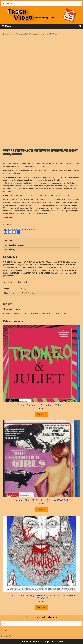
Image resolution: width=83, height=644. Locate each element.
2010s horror (11, 229)
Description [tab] (10, 240)
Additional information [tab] (15, 245)
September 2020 (7, 636)
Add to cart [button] (42, 414)
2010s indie (20, 229)
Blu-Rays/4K (25, 227)
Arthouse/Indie (16, 227)
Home (6, 34)
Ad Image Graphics (56, 642)
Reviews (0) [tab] (10, 250)
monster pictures (30, 229)
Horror (12, 34)
